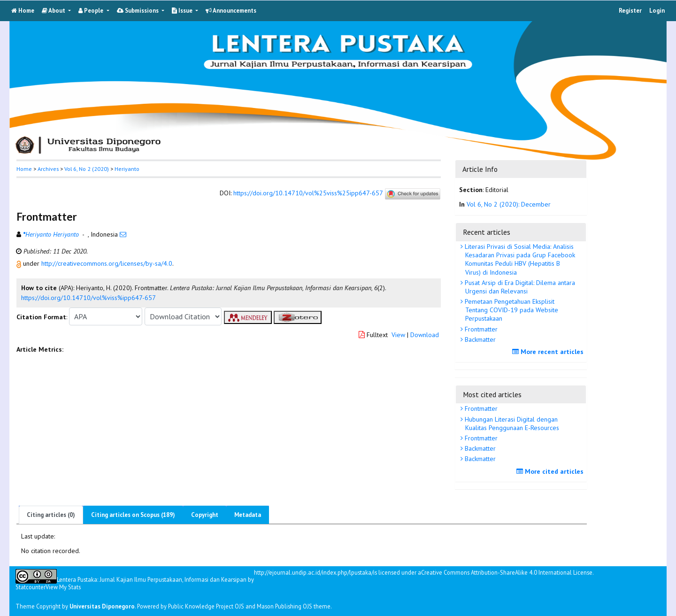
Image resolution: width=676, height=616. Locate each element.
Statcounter (31, 587)
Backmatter (479, 339)
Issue (183, 11)
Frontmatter (480, 329)
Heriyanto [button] (127, 169)
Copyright (205, 515)
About (54, 11)
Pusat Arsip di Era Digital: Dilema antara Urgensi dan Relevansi (519, 287)
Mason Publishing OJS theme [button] (294, 606)
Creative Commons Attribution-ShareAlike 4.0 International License (507, 573)
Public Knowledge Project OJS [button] (206, 606)
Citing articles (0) (51, 515)
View (398, 335)
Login (657, 11)
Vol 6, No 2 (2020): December (509, 204)
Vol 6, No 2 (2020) (87, 169)
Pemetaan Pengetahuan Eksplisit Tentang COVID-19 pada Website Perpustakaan (511, 310)
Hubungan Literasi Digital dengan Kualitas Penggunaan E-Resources (511, 423)
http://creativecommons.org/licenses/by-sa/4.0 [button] (107, 263)
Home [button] (24, 169)
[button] (20, 263)
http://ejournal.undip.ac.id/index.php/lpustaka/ (314, 573)
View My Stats (63, 587)
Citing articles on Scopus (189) (133, 515)
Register (630, 11)
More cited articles (551, 471)
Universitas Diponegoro (102, 606)
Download (425, 335)
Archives (48, 169)
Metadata (248, 515)
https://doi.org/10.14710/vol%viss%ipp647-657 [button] (88, 298)
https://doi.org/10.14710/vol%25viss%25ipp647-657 (308, 193)
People (92, 11)
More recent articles (549, 352)
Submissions (138, 11)
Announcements (231, 11)
